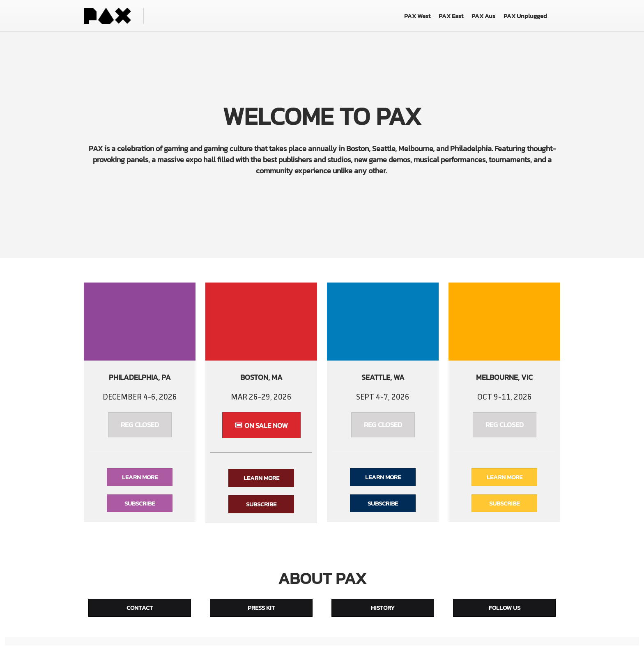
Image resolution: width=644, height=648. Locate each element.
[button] (140, 427)
